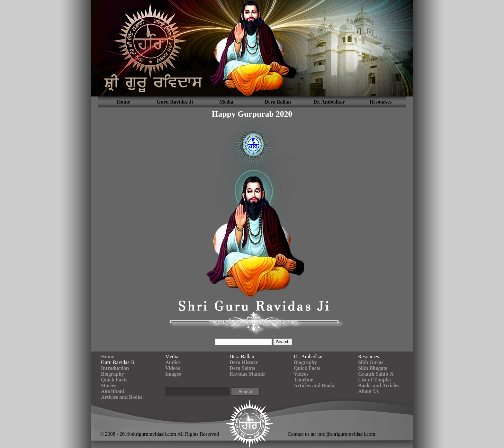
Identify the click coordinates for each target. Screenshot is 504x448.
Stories (108, 385)
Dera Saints (242, 368)
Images (173, 374)
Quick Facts (114, 380)
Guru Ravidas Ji (175, 102)
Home (124, 102)
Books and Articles (379, 385)
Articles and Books (122, 397)
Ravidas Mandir (248, 374)
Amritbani (113, 391)
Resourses (381, 102)
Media (226, 102)
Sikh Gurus (371, 362)
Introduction (115, 368)
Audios (173, 362)
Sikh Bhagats (373, 368)
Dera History (244, 362)
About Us (368, 391)
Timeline (303, 380)
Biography (113, 374)
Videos (173, 368)
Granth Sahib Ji (376, 374)
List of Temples (375, 380)
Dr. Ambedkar (329, 102)
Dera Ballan (278, 102)
